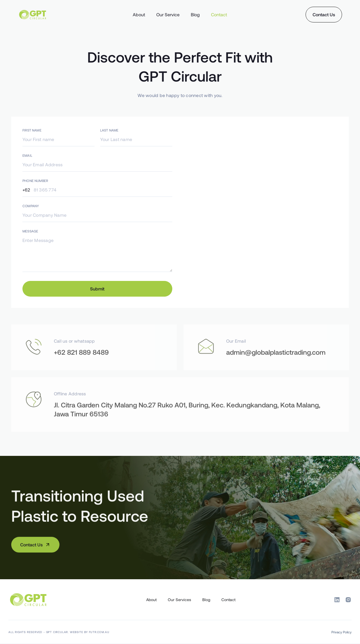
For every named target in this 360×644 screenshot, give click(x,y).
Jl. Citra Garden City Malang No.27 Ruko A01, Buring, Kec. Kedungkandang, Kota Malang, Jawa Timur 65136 (187, 426)
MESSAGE (30, 231)
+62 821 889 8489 (81, 369)
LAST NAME (109, 130)
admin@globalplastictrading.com (276, 369)
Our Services (179, 600)
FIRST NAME (32, 130)
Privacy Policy (341, 632)
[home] (52, 15)
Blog (195, 14)
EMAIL (27, 155)
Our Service (168, 14)
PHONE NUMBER (35, 181)
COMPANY (31, 206)
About (139, 14)
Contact (219, 14)
